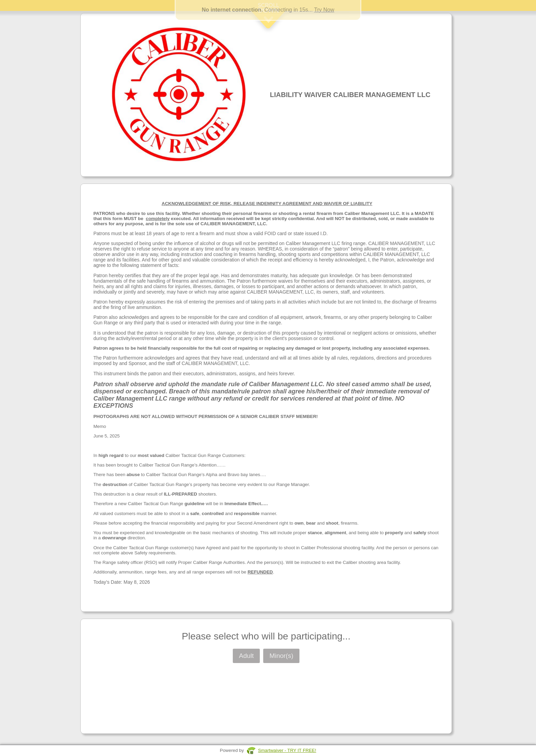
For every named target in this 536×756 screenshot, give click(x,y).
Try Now (324, 10)
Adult (246, 656)
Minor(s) (281, 656)
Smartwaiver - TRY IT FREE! (287, 750)
